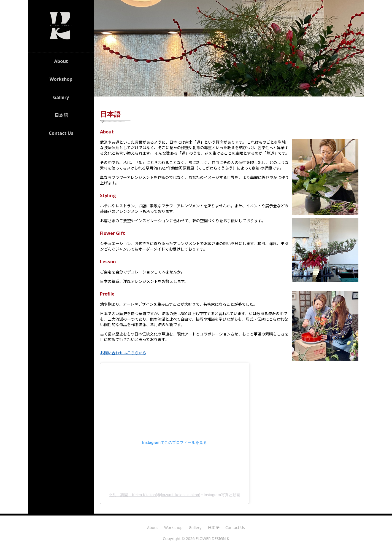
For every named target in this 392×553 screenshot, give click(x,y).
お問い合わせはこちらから (123, 353)
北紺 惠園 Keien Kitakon (132, 495)
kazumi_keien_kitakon (180, 495)
